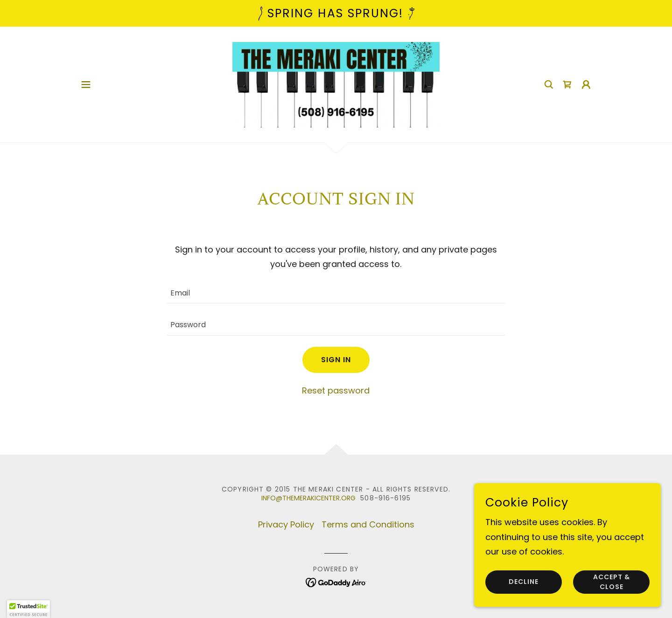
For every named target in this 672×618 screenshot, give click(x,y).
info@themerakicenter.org (308, 498)
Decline (524, 582)
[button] (86, 84)
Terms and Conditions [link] (368, 524)
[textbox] (336, 293)
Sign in (336, 360)
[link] (336, 84)
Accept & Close (612, 582)
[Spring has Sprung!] (336, 13)
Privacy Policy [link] (286, 524)
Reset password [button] (336, 390)
